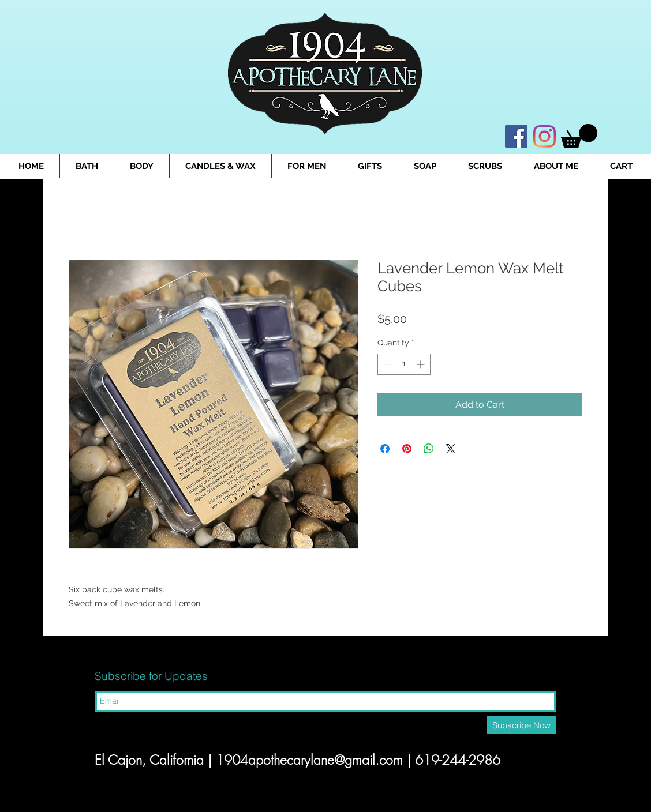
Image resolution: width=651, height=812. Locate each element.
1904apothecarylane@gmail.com (309, 760)
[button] (579, 136)
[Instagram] (545, 136)
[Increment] (422, 364)
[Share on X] (451, 449)
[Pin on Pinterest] (407, 449)
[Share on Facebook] (385, 449)
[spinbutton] (404, 364)
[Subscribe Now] (521, 725)
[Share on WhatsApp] (429, 449)
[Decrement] (386, 364)
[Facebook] (516, 136)
